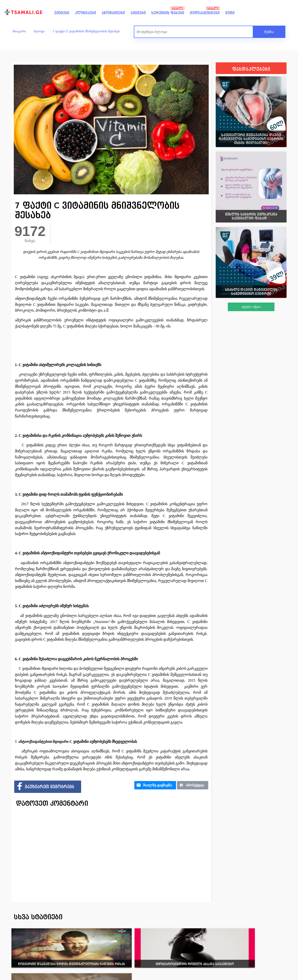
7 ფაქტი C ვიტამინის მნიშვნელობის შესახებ (86, 31)
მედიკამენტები (205, 13)
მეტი (230, 13)
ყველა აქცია (251, 306)
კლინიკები (85, 13)
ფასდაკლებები (251, 69)
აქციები (138, 13)
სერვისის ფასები (168, 13)
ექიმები (62, 13)
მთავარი (19, 31)
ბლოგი (39, 31)
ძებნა (269, 32)
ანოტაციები (113, 13)
